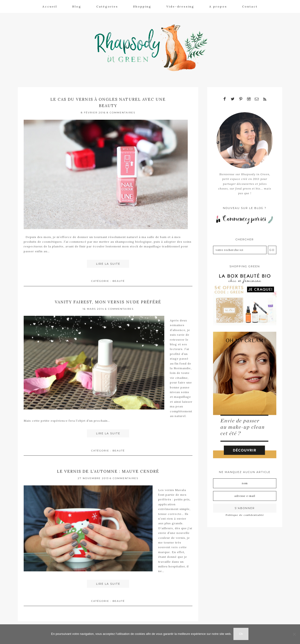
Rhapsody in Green (154, 47)
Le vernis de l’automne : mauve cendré (108, 469)
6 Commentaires (119, 307)
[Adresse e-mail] (245, 494)
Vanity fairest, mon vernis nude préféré (108, 300)
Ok (242, 634)
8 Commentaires (121, 111)
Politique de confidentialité (245, 513)
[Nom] (245, 482)
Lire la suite (108, 262)
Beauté (119, 279)
